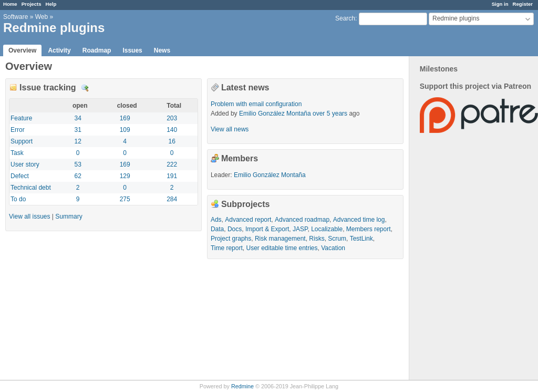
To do (18, 199)
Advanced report (248, 220)
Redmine (242, 386)
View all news (230, 129)
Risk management (280, 239)
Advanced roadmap (302, 220)
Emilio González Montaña (275, 114)
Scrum (337, 239)
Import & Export (267, 229)
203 (172, 118)
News (162, 50)
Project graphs (231, 239)
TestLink (361, 239)
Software (15, 17)
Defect (20, 176)
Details (85, 88)
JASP (300, 229)
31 (78, 130)
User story (25, 164)
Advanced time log (359, 220)
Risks (317, 239)
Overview (22, 50)
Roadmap (97, 50)
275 (125, 199)
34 (78, 118)
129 (125, 176)
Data (217, 229)
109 (125, 130)
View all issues (29, 216)
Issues (132, 50)
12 (78, 141)
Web (42, 17)
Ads (216, 220)
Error (18, 130)
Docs (235, 229)
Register (523, 4)
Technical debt (31, 188)
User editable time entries (282, 248)
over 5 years (330, 114)
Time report (227, 248)
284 (172, 199)
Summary (69, 216)
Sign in (500, 4)
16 (172, 141)
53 (78, 164)
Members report (369, 229)
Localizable (327, 229)
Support (22, 141)
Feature (21, 118)
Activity (59, 50)
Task (17, 153)
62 (78, 176)
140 (172, 130)
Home (10, 4)
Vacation (333, 248)
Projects (32, 4)
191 (172, 176)
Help (51, 4)
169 (125, 118)
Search (345, 18)
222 (172, 164)
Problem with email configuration (256, 104)
